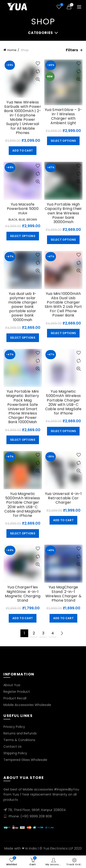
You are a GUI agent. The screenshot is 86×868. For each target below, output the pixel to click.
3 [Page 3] (43, 633)
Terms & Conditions (19, 740)
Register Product (17, 692)
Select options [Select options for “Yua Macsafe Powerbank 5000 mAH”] (23, 236)
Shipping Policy (15, 753)
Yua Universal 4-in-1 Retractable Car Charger (63, 498)
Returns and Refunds (20, 733)
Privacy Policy (14, 727)
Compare (38, 71)
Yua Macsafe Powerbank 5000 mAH (23, 209)
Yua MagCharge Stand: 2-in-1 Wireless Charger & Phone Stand (63, 594)
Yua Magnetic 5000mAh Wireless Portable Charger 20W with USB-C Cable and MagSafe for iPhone (63, 402)
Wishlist (61, 5)
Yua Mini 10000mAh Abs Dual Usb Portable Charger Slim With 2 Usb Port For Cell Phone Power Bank (63, 305)
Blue (22, 220)
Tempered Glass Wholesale (25, 760)
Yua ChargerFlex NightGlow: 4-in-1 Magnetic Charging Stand (23, 594)
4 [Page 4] (53, 633)
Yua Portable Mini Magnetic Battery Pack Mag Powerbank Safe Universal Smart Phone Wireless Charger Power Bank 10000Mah (23, 407)
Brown (32, 220)
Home (12, 50)
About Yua (12, 685)
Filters (72, 50)
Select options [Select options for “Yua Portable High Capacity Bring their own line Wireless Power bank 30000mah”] (63, 240)
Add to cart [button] (23, 151)
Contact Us (12, 747)
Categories (40, 33)
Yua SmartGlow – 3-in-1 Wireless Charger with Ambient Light (63, 116)
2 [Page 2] (34, 633)
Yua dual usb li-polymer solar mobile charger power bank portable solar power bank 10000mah (23, 307)
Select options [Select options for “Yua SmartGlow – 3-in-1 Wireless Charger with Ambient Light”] (63, 141)
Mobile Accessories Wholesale (27, 705)
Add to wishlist (38, 63)
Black (13, 220)
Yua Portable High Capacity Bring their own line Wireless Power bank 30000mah (63, 213)
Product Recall (15, 698)
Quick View (38, 79)
